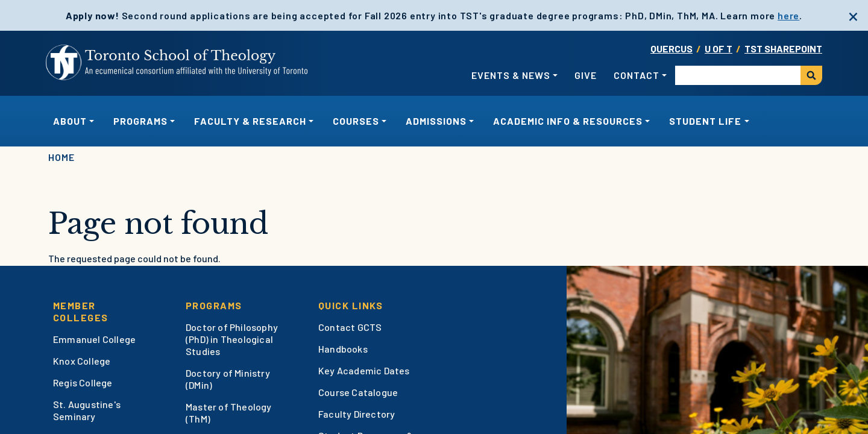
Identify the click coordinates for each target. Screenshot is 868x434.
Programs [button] (140, 121)
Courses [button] (356, 121)
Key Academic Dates (364, 370)
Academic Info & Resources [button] (568, 121)
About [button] (70, 121)
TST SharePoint (783, 49)
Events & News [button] (511, 75)
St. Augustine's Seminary (87, 410)
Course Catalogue (358, 392)
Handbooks (343, 349)
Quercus (671, 49)
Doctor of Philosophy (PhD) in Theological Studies (232, 339)
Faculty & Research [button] (250, 121)
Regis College (83, 382)
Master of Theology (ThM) (229, 413)
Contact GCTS (350, 327)
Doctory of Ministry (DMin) (228, 379)
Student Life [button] (705, 121)
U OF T (719, 49)
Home (61, 157)
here (788, 15)
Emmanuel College (94, 339)
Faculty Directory (357, 414)
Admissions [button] (436, 121)
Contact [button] (637, 75)
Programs (214, 305)
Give (586, 75)
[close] (853, 15)
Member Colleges (81, 311)
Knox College (82, 361)
